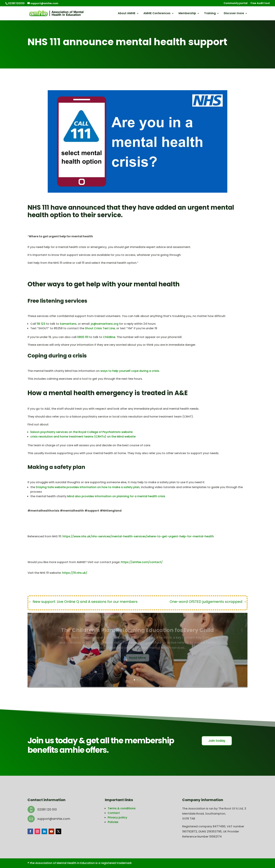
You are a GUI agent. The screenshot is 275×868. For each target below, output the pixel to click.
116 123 (41, 324)
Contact (114, 813)
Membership (187, 14)
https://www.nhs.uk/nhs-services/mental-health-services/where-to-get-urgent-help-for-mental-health (138, 536)
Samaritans (68, 324)
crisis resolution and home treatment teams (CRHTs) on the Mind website (83, 437)
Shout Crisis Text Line (100, 328)
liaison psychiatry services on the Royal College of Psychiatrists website (81, 432)
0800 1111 (83, 337)
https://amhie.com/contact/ (142, 562)
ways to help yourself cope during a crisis (130, 371)
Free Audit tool (260, 3)
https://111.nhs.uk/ (75, 573)
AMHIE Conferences (157, 14)
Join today (217, 741)
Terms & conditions (122, 808)
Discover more (234, 14)
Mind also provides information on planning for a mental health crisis (116, 496)
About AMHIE (127, 14)
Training (210, 14)
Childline (109, 337)
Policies (113, 822)
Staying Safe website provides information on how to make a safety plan (88, 487)
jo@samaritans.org (105, 324)
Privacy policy (117, 817)
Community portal (236, 3)
